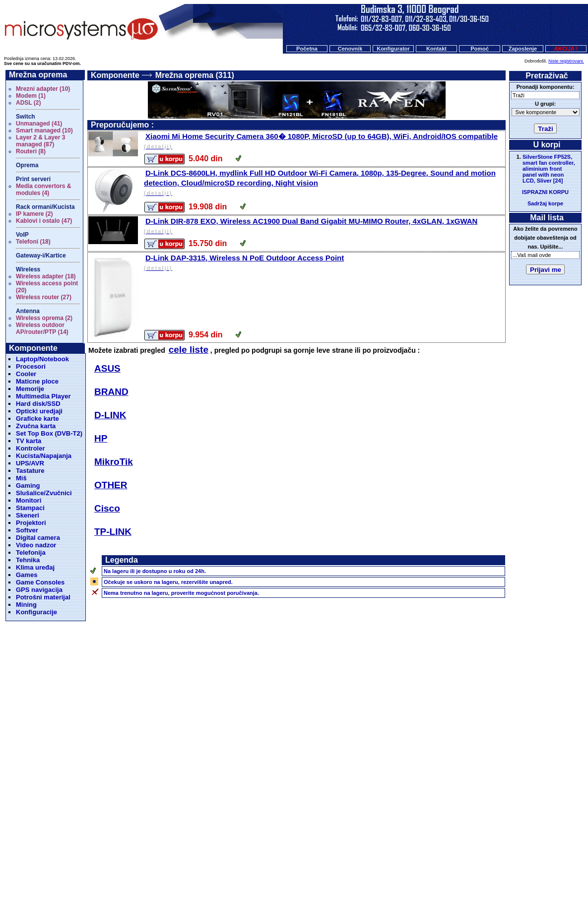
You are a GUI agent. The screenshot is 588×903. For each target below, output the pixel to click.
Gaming (28, 485)
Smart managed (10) (44, 130)
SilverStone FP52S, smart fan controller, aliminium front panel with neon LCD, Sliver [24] (549, 169)
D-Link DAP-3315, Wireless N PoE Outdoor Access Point (324, 263)
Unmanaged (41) (39, 124)
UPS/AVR (30, 463)
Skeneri (28, 515)
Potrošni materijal (43, 597)
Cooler (26, 374)
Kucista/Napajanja (44, 456)
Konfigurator (393, 49)
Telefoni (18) (33, 242)
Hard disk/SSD (38, 404)
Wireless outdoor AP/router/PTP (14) (42, 328)
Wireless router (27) (44, 297)
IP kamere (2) (34, 214)
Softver (27, 530)
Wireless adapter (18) (46, 276)
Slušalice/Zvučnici (44, 493)
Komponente (115, 75)
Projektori (31, 523)
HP (101, 438)
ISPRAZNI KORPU (545, 192)
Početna (307, 49)
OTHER (111, 485)
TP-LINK (113, 532)
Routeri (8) (31, 151)
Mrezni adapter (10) (43, 89)
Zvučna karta (36, 426)
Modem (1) (31, 96)
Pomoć (480, 49)
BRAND (111, 392)
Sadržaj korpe (545, 203)
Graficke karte (37, 419)
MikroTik (114, 462)
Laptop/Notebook (42, 359)
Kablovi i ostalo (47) (44, 221)
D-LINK (110, 415)
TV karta (29, 441)
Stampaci (30, 508)
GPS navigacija (39, 590)
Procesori (31, 366)
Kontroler (31, 448)
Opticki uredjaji (39, 411)
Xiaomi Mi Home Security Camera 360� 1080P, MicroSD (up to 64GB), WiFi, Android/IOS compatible (324, 142)
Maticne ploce (37, 381)
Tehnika (28, 560)
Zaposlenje (523, 49)
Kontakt (436, 49)
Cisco (107, 508)
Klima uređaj (35, 567)
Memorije (30, 389)
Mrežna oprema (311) (195, 75)
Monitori (29, 500)
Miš (21, 478)
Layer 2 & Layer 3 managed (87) (40, 141)
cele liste (189, 350)
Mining (26, 605)
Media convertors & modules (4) (43, 190)
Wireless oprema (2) (44, 318)
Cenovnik (350, 49)
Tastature (30, 471)
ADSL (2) (28, 103)
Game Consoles (40, 582)
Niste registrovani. (566, 61)
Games (27, 575)
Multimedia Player (43, 396)
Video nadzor (36, 545)
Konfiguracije (36, 612)
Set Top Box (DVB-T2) (49, 433)
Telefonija (31, 552)
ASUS (107, 368)
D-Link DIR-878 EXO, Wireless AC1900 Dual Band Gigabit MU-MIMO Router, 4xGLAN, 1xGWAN (324, 226)
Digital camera (38, 538)
